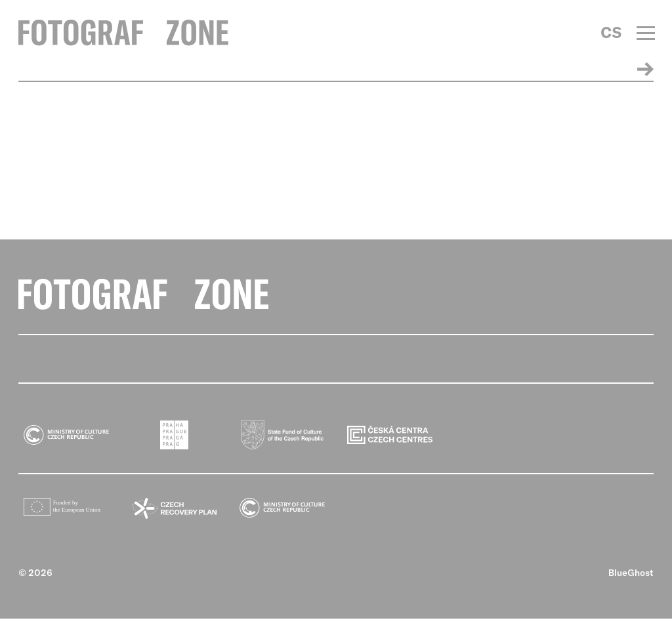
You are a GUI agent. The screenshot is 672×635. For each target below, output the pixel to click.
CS (611, 32)
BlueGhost (631, 589)
